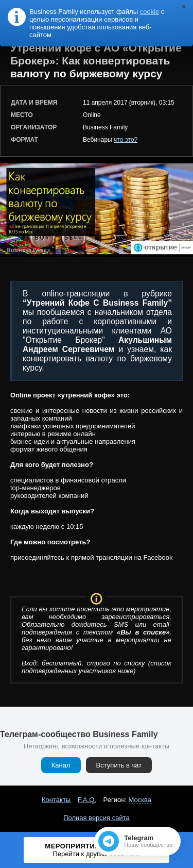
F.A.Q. (87, 800)
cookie (150, 12)
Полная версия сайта (97, 818)
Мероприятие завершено (97, 850)
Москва (140, 800)
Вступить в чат (119, 765)
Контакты (56, 800)
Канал (61, 765)
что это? (126, 140)
